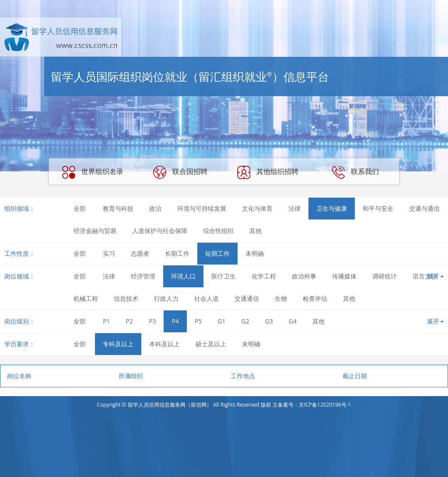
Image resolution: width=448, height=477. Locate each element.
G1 (221, 321)
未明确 (255, 253)
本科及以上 (164, 344)
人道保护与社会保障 (160, 231)
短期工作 (217, 253)
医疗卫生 (224, 276)
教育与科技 (118, 208)
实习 (109, 253)
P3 (152, 321)
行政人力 (166, 298)
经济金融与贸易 (95, 231)
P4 (175, 321)
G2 (245, 321)
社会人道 (206, 298)
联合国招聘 (180, 172)
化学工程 (264, 276)
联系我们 (355, 172)
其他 (255, 231)
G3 (269, 321)
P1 (106, 321)
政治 (155, 208)
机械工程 (86, 298)
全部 (80, 208)
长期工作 (177, 253)
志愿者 (140, 253)
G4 (293, 321)
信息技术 (126, 298)
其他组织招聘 (268, 172)
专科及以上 (118, 344)
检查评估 (315, 298)
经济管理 (143, 276)
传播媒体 (344, 276)
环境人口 (183, 276)
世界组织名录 (93, 172)
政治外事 (304, 276)
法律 (294, 208)
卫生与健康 (332, 208)
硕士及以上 (211, 344)
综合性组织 (218, 231)
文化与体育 (257, 208)
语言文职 (425, 276)
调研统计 (385, 276)
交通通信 (247, 298)
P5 (198, 321)
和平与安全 (378, 208)
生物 (281, 298)
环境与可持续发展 (202, 208)
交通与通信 (424, 208)
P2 (129, 321)
